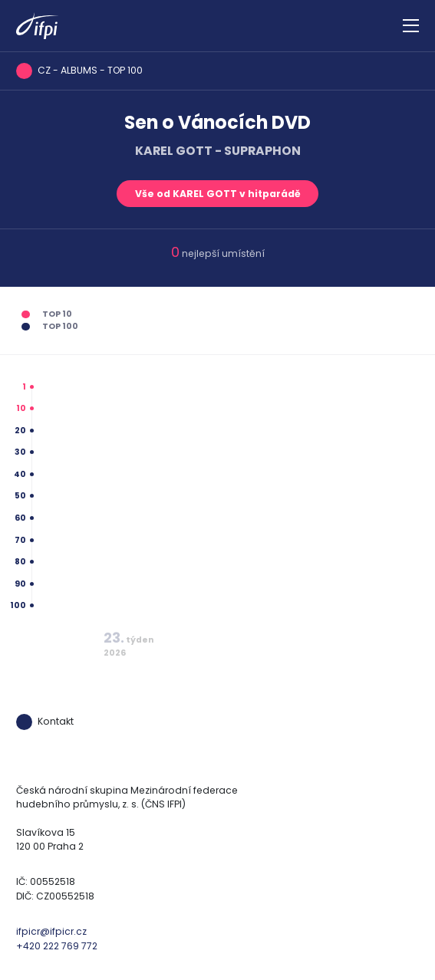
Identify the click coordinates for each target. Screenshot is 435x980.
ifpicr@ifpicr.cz (51, 931)
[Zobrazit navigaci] (411, 26)
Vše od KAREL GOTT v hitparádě (218, 194)
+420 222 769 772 (57, 946)
